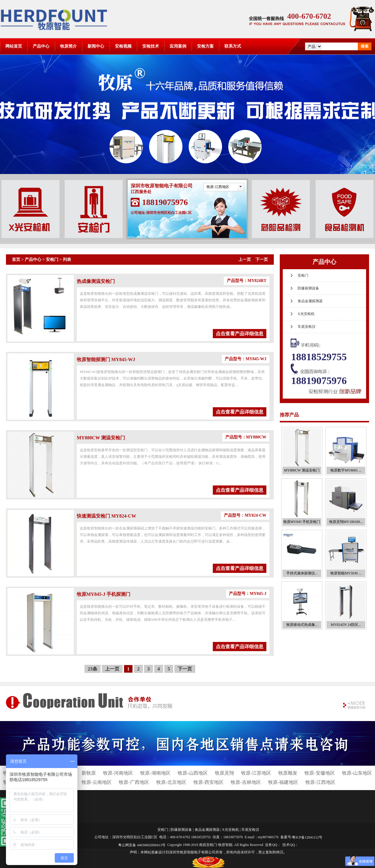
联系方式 (233, 46)
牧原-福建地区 (283, 782)
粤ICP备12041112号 (307, 837)
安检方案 (205, 46)
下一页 (262, 260)
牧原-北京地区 (171, 782)
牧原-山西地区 (193, 773)
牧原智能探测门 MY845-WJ (106, 359)
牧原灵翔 (224, 773)
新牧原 (89, 773)
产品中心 (41, 46)
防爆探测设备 (308, 288)
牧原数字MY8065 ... (346, 470)
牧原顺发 (288, 773)
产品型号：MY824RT (247, 281)
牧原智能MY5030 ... (346, 573)
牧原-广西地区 (134, 782)
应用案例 (178, 46)
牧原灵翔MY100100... (346, 522)
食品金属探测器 (310, 301)
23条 (93, 669)
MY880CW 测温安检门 (101, 438)
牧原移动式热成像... (302, 625)
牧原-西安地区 (208, 782)
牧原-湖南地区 (155, 773)
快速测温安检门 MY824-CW (107, 516)
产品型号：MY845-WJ (246, 359)
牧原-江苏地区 (256, 773)
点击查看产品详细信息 (240, 334)
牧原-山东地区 (357, 773)
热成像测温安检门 (96, 281)
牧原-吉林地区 (246, 782)
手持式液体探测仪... (302, 573)
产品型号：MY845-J (248, 594)
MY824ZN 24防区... (346, 625)
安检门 (52, 260)
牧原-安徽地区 (319, 773)
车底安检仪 (307, 327)
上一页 (245, 260)
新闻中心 (96, 46)
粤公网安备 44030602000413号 (142, 845)
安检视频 (123, 46)
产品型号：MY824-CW (245, 515)
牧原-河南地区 (118, 773)
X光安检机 (306, 314)
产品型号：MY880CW (246, 437)
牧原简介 (68, 46)
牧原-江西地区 (218, 187)
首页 (16, 260)
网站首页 (14, 46)
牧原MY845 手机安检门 (302, 522)
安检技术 (151, 46)
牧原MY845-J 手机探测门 (104, 594)
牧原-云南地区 (97, 782)
